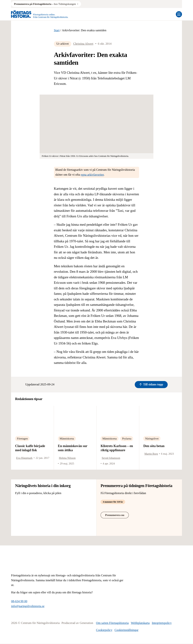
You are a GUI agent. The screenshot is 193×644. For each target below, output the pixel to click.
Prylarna (127, 439)
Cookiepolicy (104, 630)
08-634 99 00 (19, 601)
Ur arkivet (63, 44)
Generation (86, 623)
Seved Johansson (111, 458)
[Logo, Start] (40, 14)
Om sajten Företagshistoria (112, 623)
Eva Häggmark (24, 458)
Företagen (22, 439)
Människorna (67, 439)
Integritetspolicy (162, 623)
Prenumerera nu (115, 515)
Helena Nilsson (67, 458)
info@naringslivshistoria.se (28, 606)
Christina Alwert (83, 44)
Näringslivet (152, 439)
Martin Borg (151, 454)
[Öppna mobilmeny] (179, 14)
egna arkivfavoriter (92, 175)
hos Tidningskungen (45, 4)
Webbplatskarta (140, 623)
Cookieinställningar (126, 630)
